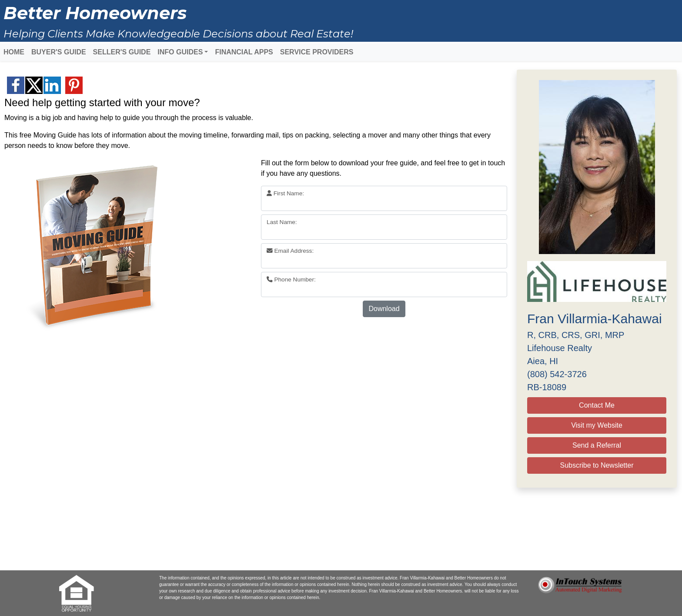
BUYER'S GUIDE (59, 52)
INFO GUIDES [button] (180, 52)
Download (384, 309)
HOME (14, 52)
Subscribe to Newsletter (597, 465)
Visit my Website (597, 425)
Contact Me (597, 405)
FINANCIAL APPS (244, 52)
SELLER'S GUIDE (122, 52)
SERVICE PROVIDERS (317, 52)
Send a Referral (597, 445)
